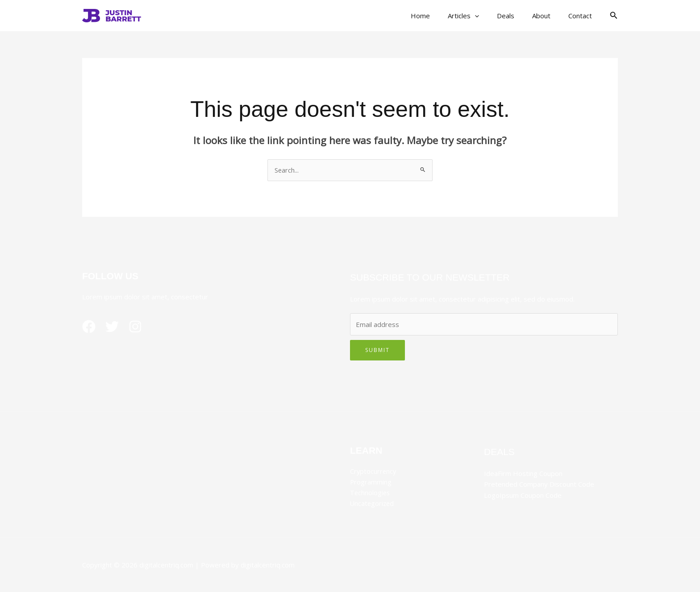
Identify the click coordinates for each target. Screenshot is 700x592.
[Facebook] (89, 327)
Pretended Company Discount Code (539, 484)
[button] (490, 16)
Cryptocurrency (374, 472)
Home (440, 16)
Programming (371, 482)
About (548, 16)
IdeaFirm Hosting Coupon (523, 474)
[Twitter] (116, 327)
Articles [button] (479, 16)
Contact (582, 16)
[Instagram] (142, 327)
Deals (517, 16)
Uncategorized (373, 504)
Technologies (371, 493)
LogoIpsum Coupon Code (523, 495)
